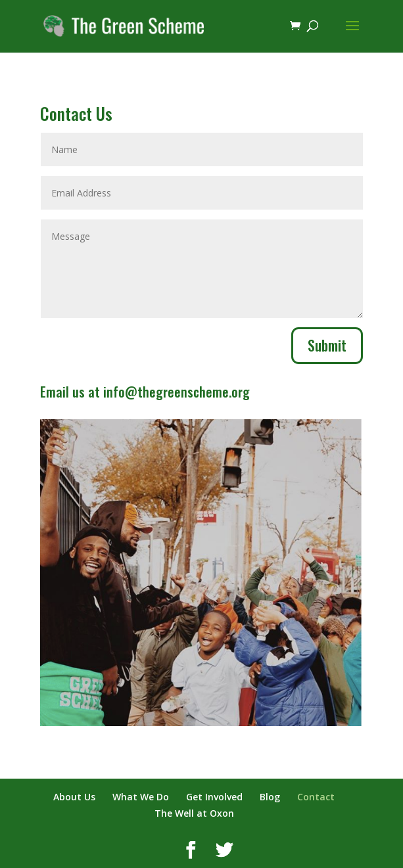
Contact (316, 797)
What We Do (141, 797)
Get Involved (214, 797)
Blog (270, 797)
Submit (327, 345)
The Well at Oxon (194, 813)
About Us (74, 797)
